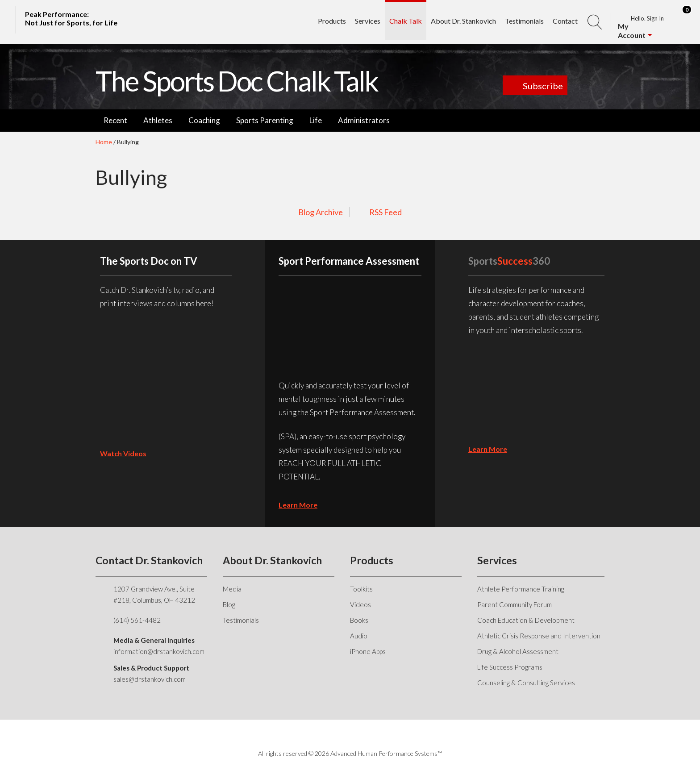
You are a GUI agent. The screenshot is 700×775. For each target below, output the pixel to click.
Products (332, 21)
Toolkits (361, 589)
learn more (298, 505)
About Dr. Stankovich (463, 21)
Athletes (158, 120)
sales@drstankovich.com (150, 679)
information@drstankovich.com (159, 651)
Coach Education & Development (526, 620)
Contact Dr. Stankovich (149, 560)
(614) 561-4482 (137, 620)
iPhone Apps (368, 651)
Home (104, 142)
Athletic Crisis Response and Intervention (539, 636)
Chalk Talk (406, 21)
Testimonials (524, 21)
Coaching (204, 120)
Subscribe (543, 86)
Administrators (364, 120)
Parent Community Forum (515, 604)
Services (368, 21)
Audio (359, 636)
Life (316, 120)
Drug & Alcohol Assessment (518, 651)
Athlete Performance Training (521, 589)
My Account (632, 31)
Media (232, 589)
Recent (115, 120)
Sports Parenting (265, 120)
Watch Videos (123, 453)
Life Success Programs (510, 667)
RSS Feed (385, 212)
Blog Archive (321, 212)
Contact (565, 21)
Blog (229, 604)
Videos (360, 604)
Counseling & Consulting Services (526, 683)
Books (359, 620)
